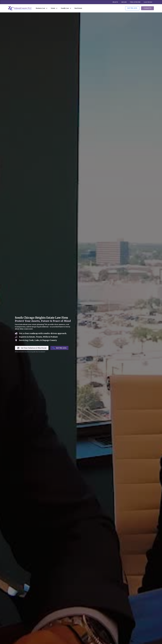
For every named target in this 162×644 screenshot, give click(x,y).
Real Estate (78, 8)
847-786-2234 (132, 8)
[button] (42, 8)
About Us (115, 2)
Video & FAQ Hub (135, 2)
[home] (20, 8)
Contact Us (147, 8)
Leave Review (148, 2)
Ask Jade (124, 2)
